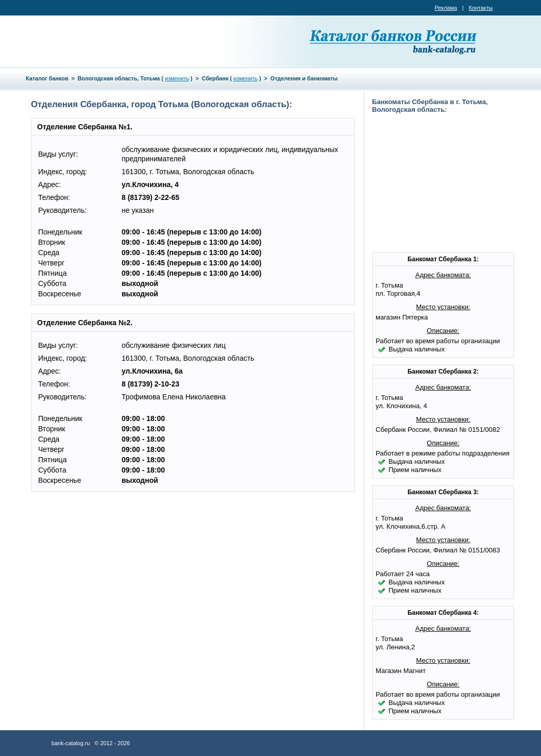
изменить (177, 78)
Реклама (446, 8)
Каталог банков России (394, 41)
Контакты (481, 8)
